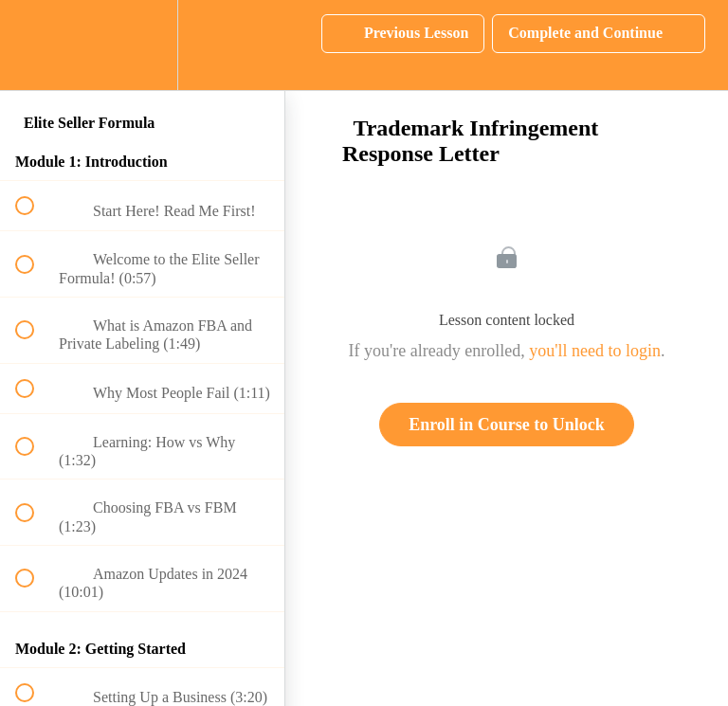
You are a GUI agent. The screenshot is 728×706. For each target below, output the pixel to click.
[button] (35, 45)
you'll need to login (595, 351)
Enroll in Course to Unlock (507, 425)
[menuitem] (142, 45)
